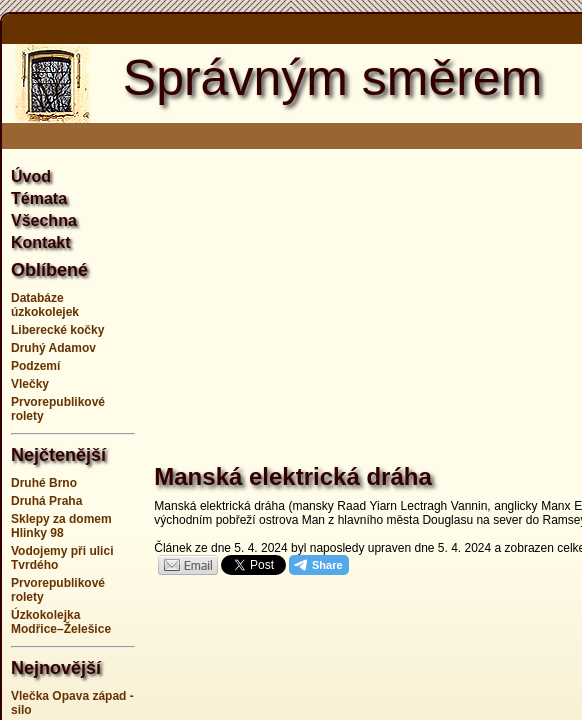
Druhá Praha (46, 501)
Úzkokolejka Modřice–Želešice (61, 622)
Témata (39, 198)
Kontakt (41, 242)
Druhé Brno (44, 483)
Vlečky (30, 384)
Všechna (44, 220)
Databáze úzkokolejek (45, 305)
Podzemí (35, 366)
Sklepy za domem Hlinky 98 (61, 526)
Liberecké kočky (57, 330)
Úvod (31, 176)
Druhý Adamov (53, 348)
